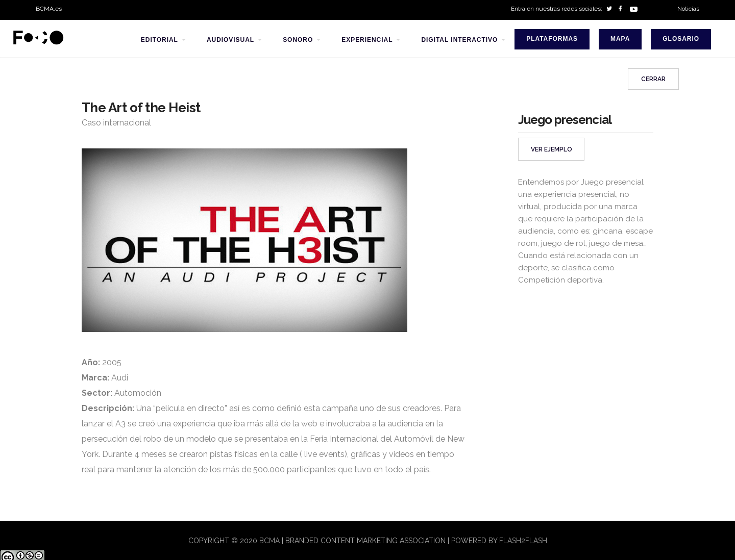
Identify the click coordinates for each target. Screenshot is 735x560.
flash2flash (523, 541)
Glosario (681, 39)
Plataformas (552, 39)
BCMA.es (49, 9)
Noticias (688, 9)
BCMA (269, 541)
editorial (160, 40)
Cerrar (653, 79)
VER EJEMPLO (552, 149)
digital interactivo (459, 40)
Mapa (620, 39)
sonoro (298, 40)
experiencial (367, 40)
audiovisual (230, 40)
